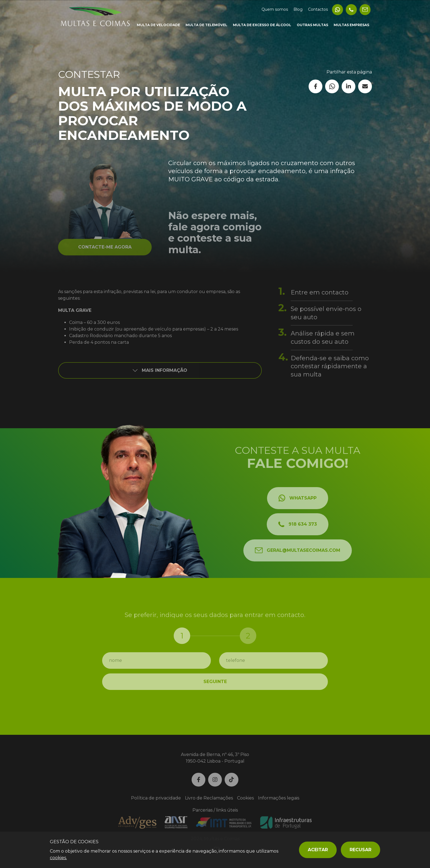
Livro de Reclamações (209, 798)
